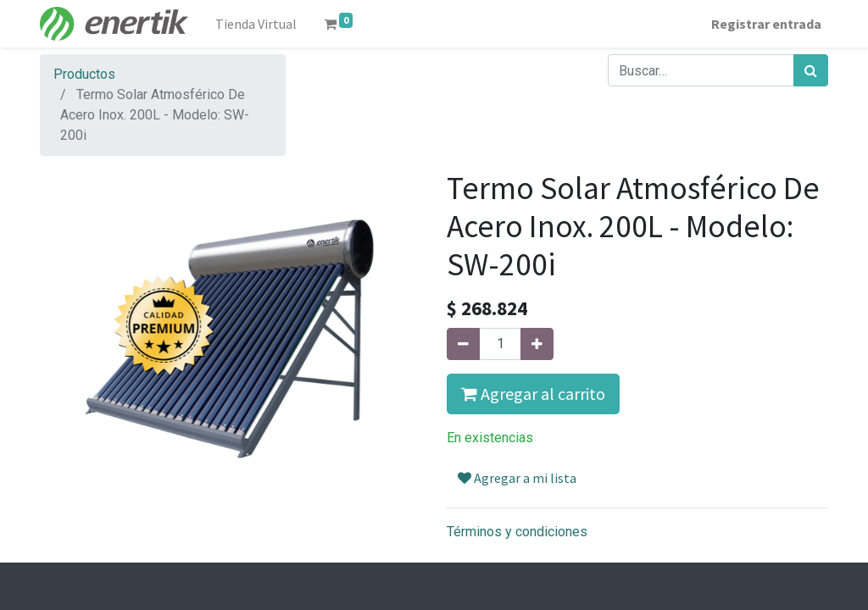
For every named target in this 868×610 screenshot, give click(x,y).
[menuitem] (256, 24)
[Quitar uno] (463, 344)
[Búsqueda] (811, 70)
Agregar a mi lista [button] (517, 478)
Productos (84, 74)
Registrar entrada (766, 24)
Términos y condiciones (517, 532)
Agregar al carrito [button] (533, 394)
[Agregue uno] (537, 344)
